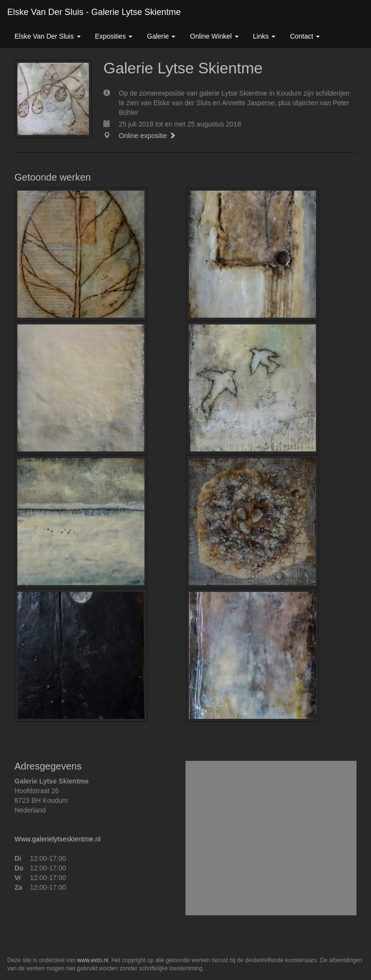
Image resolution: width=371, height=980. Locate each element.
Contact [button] (305, 36)
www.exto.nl (93, 960)
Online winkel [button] (214, 36)
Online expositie (147, 136)
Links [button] (264, 36)
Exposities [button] (114, 36)
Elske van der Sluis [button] (48, 36)
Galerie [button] (161, 36)
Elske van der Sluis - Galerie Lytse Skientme (94, 12)
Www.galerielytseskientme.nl (57, 839)
